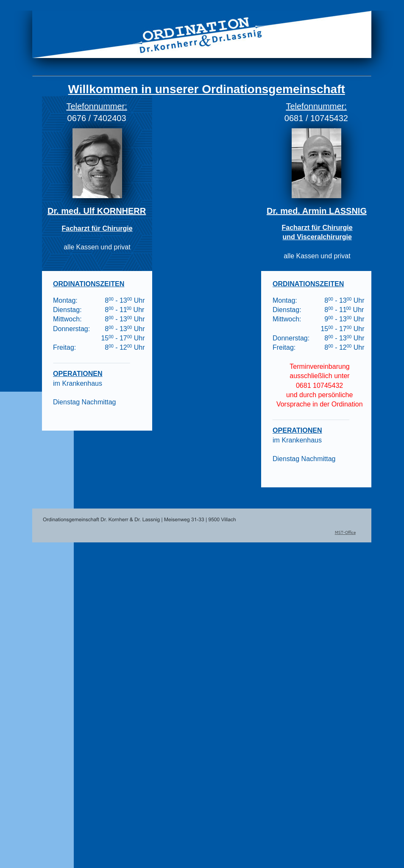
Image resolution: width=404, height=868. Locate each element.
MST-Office (345, 532)
